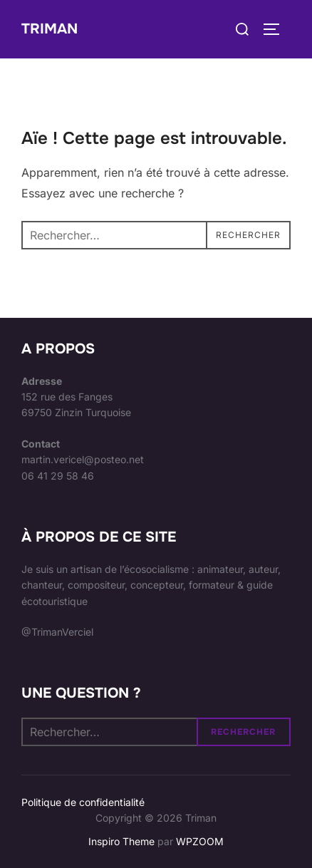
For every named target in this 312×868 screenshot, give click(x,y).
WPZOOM (200, 841)
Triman (50, 29)
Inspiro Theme (121, 841)
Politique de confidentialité (83, 802)
